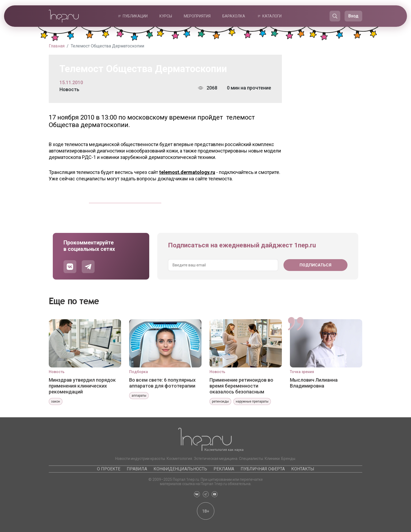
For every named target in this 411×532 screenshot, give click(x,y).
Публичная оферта (263, 469)
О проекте (109, 469)
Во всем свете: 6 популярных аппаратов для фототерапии (162, 383)
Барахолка (234, 16)
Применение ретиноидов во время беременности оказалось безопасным (241, 386)
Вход (353, 16)
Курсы (166, 16)
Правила (137, 469)
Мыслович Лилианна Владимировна (314, 383)
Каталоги (272, 16)
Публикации (135, 16)
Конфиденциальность (180, 469)
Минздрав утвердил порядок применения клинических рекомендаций (82, 386)
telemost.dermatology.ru (187, 172)
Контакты (303, 469)
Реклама (224, 469)
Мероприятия (197, 16)
